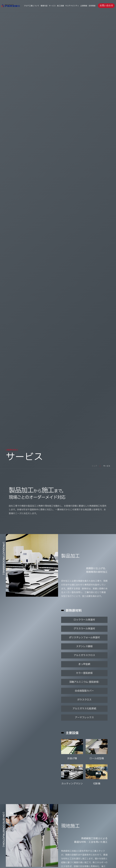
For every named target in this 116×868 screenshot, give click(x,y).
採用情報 (92, 6)
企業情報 (84, 6)
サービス (52, 6)
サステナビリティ (72, 6)
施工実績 (60, 6)
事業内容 (44, 6)
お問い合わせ (106, 6)
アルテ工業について (32, 6)
